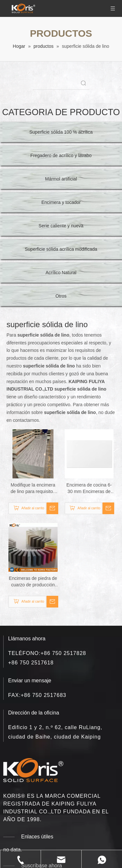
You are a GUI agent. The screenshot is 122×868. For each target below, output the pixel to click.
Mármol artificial (61, 179)
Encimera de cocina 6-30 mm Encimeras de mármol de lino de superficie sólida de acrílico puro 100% (89, 488)
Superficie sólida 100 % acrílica (61, 132)
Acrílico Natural (61, 273)
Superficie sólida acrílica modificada (61, 249)
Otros (61, 296)
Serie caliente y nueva (61, 226)
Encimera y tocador (61, 202)
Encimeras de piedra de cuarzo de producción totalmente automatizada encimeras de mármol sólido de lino (33, 582)
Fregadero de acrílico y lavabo (61, 155)
